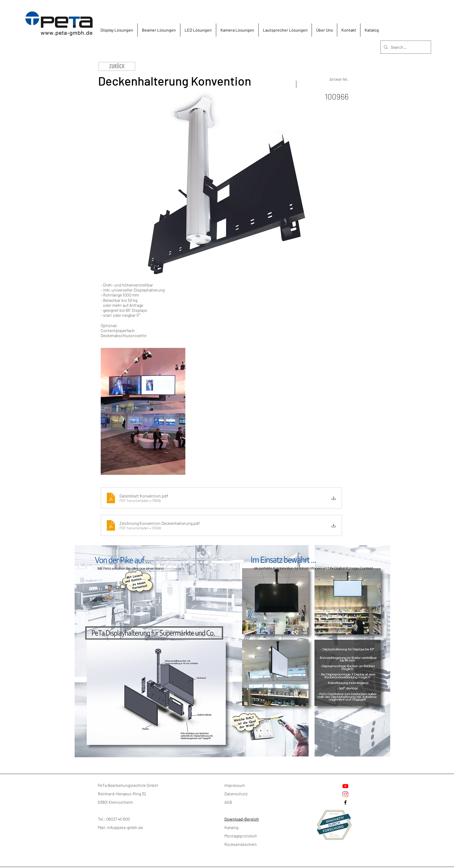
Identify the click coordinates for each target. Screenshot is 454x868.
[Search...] (405, 47)
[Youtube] (345, 786)
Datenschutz (236, 794)
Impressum (235, 785)
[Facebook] (345, 802)
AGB (228, 802)
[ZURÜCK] (117, 66)
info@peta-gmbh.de (125, 827)
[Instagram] (345, 794)
